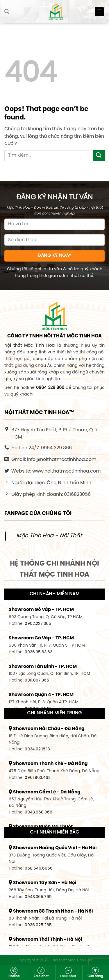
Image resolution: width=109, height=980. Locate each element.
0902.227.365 (38, 624)
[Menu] (100, 12)
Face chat (68, 972)
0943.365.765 (38, 897)
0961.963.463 (38, 778)
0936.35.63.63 (39, 652)
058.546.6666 (39, 868)
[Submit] (99, 156)
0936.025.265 (38, 925)
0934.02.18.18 (37, 749)
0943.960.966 (39, 812)
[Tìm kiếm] (7, 11)
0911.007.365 (37, 680)
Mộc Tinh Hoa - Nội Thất (49, 536)
